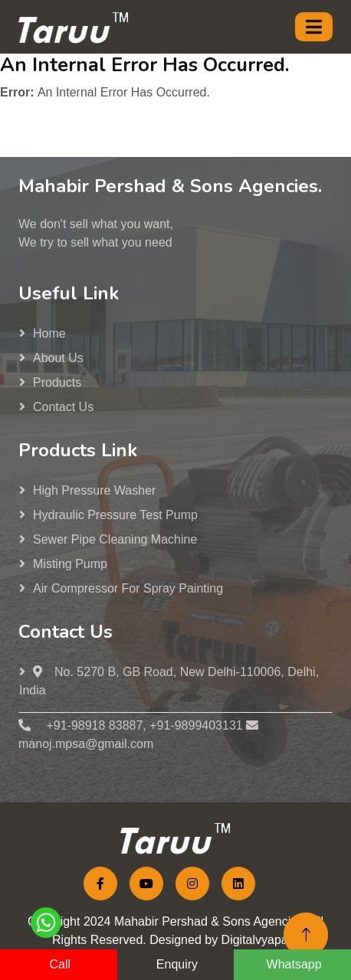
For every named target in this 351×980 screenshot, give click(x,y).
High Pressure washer (94, 490)
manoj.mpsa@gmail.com (86, 744)
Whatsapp (294, 964)
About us (58, 358)
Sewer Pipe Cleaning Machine (115, 539)
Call (61, 964)
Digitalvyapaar (260, 940)
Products (57, 382)
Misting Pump (70, 564)
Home (49, 333)
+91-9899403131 (196, 725)
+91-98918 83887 (93, 725)
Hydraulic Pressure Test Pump (115, 515)
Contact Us (63, 407)
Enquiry (177, 964)
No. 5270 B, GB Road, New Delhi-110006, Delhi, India (169, 681)
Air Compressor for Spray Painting (128, 588)
